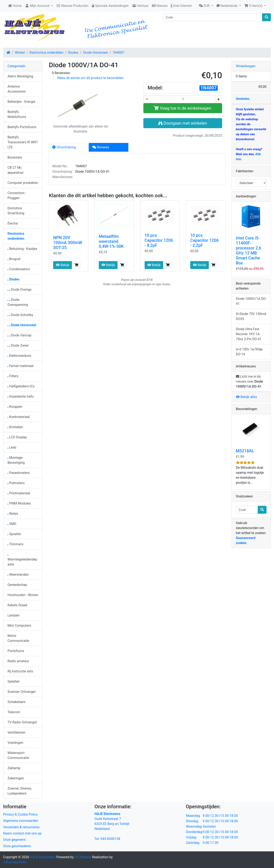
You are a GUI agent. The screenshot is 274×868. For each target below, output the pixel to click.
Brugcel (14, 259)
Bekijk (63, 265)
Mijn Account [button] (38, 6)
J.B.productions (15, 862)
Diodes (73, 53)
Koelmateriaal (19, 417)
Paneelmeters (19, 473)
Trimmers (16, 544)
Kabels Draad (17, 605)
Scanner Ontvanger (22, 692)
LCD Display (17, 437)
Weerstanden (18, 575)
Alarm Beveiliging (20, 76)
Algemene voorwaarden (21, 821)
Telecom (14, 712)
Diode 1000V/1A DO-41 (251, 301)
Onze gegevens (14, 840)
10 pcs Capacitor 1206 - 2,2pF (205, 240)
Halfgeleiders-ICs (21, 386)
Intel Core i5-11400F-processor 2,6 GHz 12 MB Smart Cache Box (249, 250)
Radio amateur (18, 661)
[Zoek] (213, 17)
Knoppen (15, 407)
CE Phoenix (83, 857)
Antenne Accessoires (17, 89)
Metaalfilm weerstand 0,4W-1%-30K (111, 241)
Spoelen (14, 534)
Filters (13, 376)
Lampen (14, 615)
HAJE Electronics (43, 857)
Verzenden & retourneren (21, 827)
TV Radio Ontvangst (22, 722)
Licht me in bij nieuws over (249, 381)
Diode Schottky (20, 315)
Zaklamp (14, 768)
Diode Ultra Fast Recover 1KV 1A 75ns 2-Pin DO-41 (249, 334)
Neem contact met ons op (22, 833)
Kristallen (15, 427)
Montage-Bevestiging (16, 460)
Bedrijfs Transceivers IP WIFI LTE (23, 142)
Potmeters (16, 483)
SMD (12, 524)
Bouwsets (15, 157)
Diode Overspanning (18, 302)
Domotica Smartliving (16, 211)
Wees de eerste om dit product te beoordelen (90, 78)
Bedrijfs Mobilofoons (17, 114)
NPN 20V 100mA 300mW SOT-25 (68, 243)
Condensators (19, 269)
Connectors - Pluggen (17, 195)
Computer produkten (23, 183)
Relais (13, 514)
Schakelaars (17, 702)
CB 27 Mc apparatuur (16, 170)
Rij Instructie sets (20, 671)
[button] (206, 6)
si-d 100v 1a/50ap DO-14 (249, 352)
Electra (13, 223)
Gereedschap (17, 585)
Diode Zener (18, 345)
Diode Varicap (19, 335)
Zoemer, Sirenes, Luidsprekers (20, 791)
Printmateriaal (19, 493)
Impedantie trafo (21, 396)
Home (15, 6)
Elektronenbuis (19, 356)
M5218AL (245, 451)
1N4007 (118, 53)
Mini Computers (19, 626)
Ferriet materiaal (21, 366)
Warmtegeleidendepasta (22, 561)
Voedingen (15, 743)
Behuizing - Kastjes (22, 249)
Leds (12, 447)
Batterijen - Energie (21, 102)
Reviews (101, 147)
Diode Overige (19, 290)
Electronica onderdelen (46, 53)
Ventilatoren (16, 732)
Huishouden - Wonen (23, 595)
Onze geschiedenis (17, 846)
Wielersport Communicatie (18, 755)
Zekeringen (16, 778)
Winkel (20, 53)
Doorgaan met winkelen (183, 123)
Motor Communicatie (18, 638)
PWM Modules (19, 503)
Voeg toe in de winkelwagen (183, 108)
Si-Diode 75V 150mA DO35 (251, 316)
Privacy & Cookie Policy (20, 814)
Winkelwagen (246, 66)
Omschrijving (64, 147)
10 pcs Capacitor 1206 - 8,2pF (159, 240)
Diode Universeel (96, 53)
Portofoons (16, 651)
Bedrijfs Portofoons (22, 127)
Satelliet (13, 681)
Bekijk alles (246, 397)
